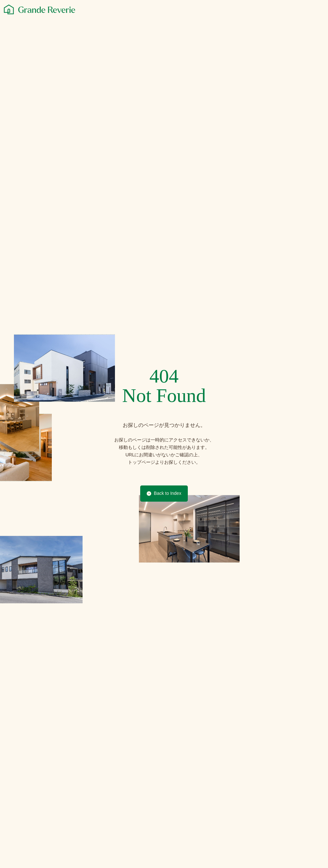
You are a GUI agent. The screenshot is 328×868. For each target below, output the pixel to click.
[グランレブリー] (40, 9)
